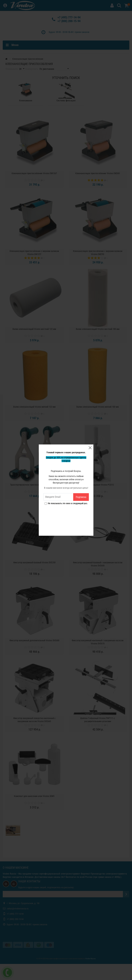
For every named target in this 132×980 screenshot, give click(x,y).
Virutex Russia (9, 874)
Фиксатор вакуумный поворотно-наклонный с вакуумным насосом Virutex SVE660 (34, 720)
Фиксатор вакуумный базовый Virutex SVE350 (34, 563)
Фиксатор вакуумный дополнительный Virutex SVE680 (34, 640)
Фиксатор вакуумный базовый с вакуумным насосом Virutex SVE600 (98, 564)
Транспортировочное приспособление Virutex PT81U (34, 485)
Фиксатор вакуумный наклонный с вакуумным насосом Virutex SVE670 (98, 642)
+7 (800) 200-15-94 (69, 21)
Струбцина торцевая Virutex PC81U (98, 485)
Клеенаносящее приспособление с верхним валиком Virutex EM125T (34, 253)
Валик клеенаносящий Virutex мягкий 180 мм (98, 407)
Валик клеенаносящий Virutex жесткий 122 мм (34, 329)
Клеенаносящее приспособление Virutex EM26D (98, 173)
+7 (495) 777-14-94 (69, 17)
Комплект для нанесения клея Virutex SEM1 (34, 796)
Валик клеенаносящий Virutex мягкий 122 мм (34, 407)
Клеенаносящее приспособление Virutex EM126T (34, 173)
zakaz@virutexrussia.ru (18, 909)
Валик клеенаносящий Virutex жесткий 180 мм (98, 329)
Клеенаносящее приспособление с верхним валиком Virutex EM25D (98, 253)
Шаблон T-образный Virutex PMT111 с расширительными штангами (98, 720)
